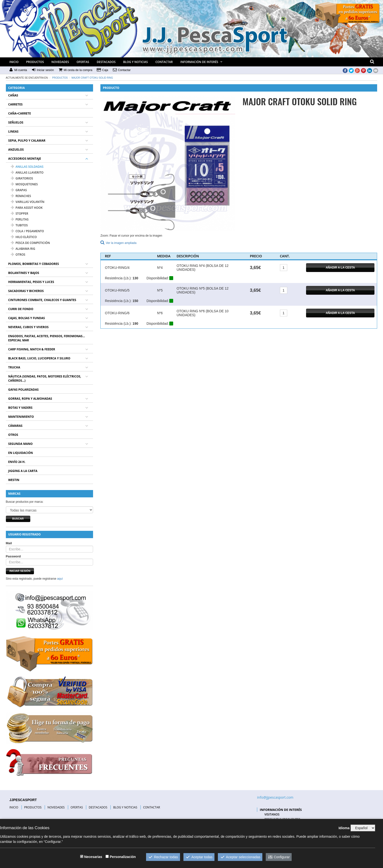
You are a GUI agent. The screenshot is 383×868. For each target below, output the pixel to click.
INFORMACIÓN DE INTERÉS (199, 62)
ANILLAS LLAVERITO (27, 173)
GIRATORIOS (22, 178)
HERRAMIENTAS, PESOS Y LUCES (31, 282)
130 (135, 278)
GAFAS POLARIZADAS (24, 390)
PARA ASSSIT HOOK (27, 208)
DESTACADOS (106, 62)
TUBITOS (19, 225)
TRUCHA (14, 367)
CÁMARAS (15, 426)
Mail (9, 543)
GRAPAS (19, 190)
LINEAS (13, 131)
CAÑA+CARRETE (20, 113)
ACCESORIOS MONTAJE (25, 159)
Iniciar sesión (20, 571)
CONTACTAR (164, 62)
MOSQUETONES (24, 184)
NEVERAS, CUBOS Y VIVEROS (28, 327)
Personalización (123, 857)
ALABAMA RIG (23, 249)
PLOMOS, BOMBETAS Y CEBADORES (34, 264)
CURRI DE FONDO (21, 309)
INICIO (14, 62)
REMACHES (21, 196)
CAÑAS (13, 95)
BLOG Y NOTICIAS (135, 62)
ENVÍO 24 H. (17, 462)
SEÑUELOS (16, 122)
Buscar (18, 519)
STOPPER (20, 214)
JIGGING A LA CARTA (23, 471)
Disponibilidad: (158, 278)
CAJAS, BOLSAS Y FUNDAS (27, 318)
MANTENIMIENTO (21, 417)
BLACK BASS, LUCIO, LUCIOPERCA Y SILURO (39, 358)
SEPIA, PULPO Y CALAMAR (27, 141)
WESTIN (14, 480)
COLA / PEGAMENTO (27, 231)
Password (13, 556)
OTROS (18, 255)
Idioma (344, 828)
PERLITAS (20, 219)
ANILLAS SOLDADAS (27, 167)
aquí (60, 579)
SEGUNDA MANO (21, 444)
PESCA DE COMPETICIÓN (30, 243)
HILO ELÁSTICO (24, 237)
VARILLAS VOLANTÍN (28, 202)
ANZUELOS (16, 150)
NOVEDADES (60, 62)
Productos (60, 78)
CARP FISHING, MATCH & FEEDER (32, 349)
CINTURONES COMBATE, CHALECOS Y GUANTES (42, 300)
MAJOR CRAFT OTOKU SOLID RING (92, 78)
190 (135, 324)
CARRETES (16, 104)
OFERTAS (83, 62)
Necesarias (93, 857)
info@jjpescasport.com (275, 797)
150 (135, 301)
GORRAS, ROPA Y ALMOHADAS (30, 399)
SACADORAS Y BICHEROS (26, 291)
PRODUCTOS (35, 62)
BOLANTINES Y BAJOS (24, 273)
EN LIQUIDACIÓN (21, 453)
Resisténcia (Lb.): (118, 278)
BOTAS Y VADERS (20, 408)
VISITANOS (272, 814)
